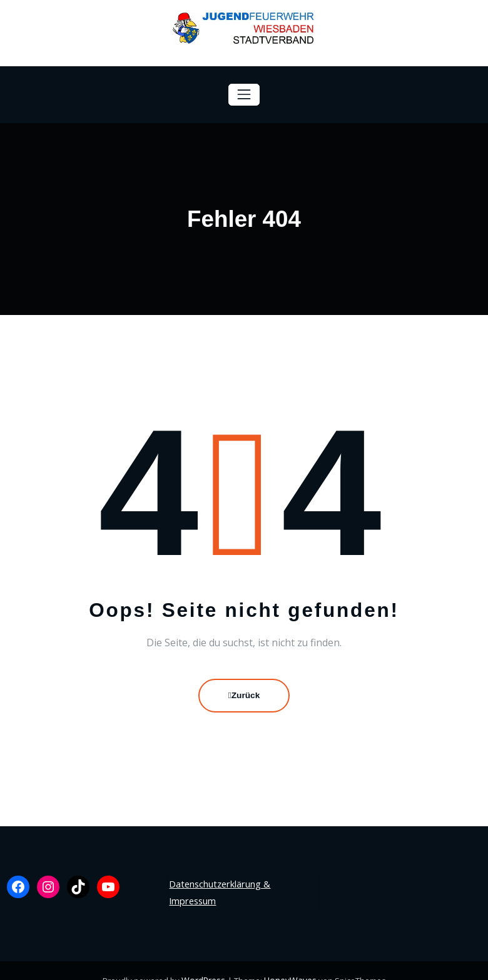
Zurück (244, 695)
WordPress (205, 961)
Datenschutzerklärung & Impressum (242, 882)
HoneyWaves (289, 961)
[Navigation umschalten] (244, 95)
